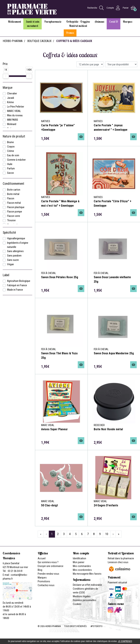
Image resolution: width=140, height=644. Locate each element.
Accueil (42, 558)
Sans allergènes (15, 251)
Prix (5, 64)
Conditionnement (13, 184)
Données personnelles (84, 600)
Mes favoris (95, 574)
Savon (10, 173)
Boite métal (13, 194)
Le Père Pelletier (16, 107)
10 (107, 534)
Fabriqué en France (17, 285)
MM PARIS (13, 120)
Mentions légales (82, 596)
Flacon (11, 198)
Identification (79, 558)
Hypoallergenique (16, 238)
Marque (8, 88)
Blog (40, 570)
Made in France (15, 290)
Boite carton (14, 190)
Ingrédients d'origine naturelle (18, 245)
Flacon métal (14, 203)
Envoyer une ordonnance (51, 566)
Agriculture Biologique (19, 281)
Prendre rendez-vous (48, 574)
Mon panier (79, 562)
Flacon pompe (15, 212)
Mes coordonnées (82, 570)
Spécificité (9, 233)
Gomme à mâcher (16, 160)
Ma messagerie (81, 574)
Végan (10, 264)
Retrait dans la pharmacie (121, 558)
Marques (42, 578)
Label (6, 275)
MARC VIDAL (14, 111)
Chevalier (12, 93)
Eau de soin (13, 155)
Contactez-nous (46, 585)
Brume (10, 142)
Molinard (12, 124)
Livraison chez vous (118, 562)
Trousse (11, 220)
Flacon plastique (16, 207)
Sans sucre (13, 260)
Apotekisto (96, 626)
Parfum (11, 168)
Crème (11, 151)
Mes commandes (82, 566)
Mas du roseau (15, 115)
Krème (10, 102)
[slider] (6, 76)
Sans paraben (14, 256)
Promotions (44, 581)
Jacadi (11, 98)
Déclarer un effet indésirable (87, 585)
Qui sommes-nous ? (48, 562)
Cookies (77, 604)
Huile (10, 164)
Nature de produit (14, 136)
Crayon (11, 147)
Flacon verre (14, 216)
